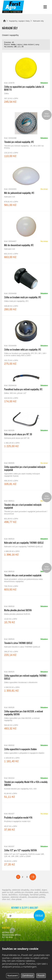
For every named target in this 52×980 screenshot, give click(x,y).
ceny (37, 44)
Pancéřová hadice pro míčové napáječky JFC (26, 389)
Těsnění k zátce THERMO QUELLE (26, 645)
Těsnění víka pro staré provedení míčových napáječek (26, 509)
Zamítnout (28, 976)
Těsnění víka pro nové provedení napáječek (26, 578)
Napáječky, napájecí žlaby (19, 21)
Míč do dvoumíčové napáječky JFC (26, 237)
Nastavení (13, 976)
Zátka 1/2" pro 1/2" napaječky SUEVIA (26, 853)
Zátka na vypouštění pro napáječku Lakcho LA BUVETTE (26, 80)
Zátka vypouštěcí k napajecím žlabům (26, 751)
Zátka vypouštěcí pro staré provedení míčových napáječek (26, 471)
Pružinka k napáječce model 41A (26, 819)
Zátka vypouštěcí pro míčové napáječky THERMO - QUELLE (26, 679)
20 (15, 47)
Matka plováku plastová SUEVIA (26, 612)
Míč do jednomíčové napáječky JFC (26, 187)
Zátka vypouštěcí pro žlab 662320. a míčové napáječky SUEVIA (26, 716)
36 (23, 47)
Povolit (41, 976)
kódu (13, 44)
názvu (20, 44)
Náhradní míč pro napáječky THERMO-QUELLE (26, 544)
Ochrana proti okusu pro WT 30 (26, 430)
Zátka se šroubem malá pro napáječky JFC (26, 289)
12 (19, 47)
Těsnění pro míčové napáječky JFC (26, 135)
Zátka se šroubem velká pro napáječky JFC (26, 343)
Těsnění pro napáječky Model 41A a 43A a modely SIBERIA (26, 785)
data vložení (29, 44)
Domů (4, 21)
